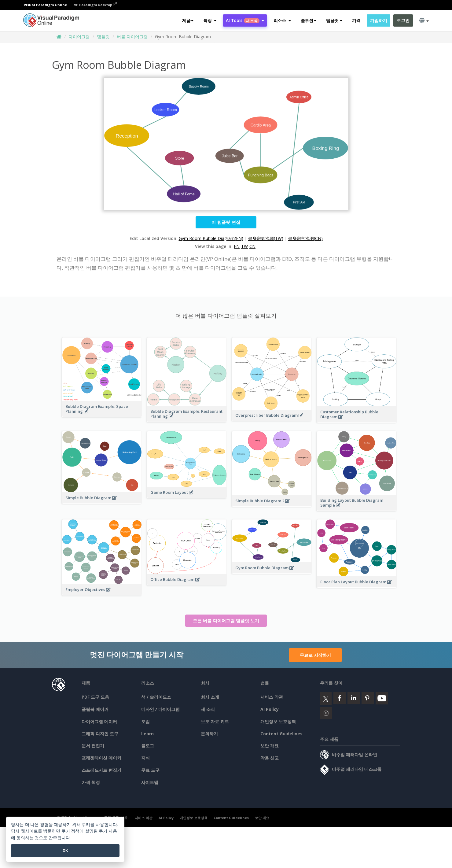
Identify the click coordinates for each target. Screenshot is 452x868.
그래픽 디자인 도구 (100, 734)
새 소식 (208, 709)
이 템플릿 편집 (226, 222)
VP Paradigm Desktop (95, 5)
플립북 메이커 (95, 709)
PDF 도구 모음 (95, 697)
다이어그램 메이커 (99, 721)
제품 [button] (188, 20)
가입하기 (379, 20)
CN (252, 246)
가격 (356, 20)
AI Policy (270, 709)
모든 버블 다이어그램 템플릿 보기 (226, 621)
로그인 (403, 20)
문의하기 (209, 734)
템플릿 (103, 37)
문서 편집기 (93, 746)
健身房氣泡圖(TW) (266, 238)
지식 (145, 758)
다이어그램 (79, 37)
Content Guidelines (281, 734)
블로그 (148, 746)
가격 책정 (91, 782)
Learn (147, 734)
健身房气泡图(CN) (305, 238)
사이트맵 (150, 782)
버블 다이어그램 (132, 37)
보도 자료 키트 (215, 721)
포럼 (145, 721)
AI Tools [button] (245, 20)
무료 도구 (150, 770)
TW (244, 246)
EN (237, 246)
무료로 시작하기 (315, 655)
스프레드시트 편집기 (101, 770)
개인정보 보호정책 (278, 721)
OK (65, 850)
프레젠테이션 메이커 (101, 758)
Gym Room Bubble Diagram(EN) (211, 238)
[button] (210, 20)
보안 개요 (270, 746)
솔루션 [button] (309, 20)
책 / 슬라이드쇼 (156, 697)
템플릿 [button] (334, 20)
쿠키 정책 (71, 831)
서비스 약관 (272, 697)
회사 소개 (210, 697)
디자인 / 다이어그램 (160, 709)
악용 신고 (270, 758)
